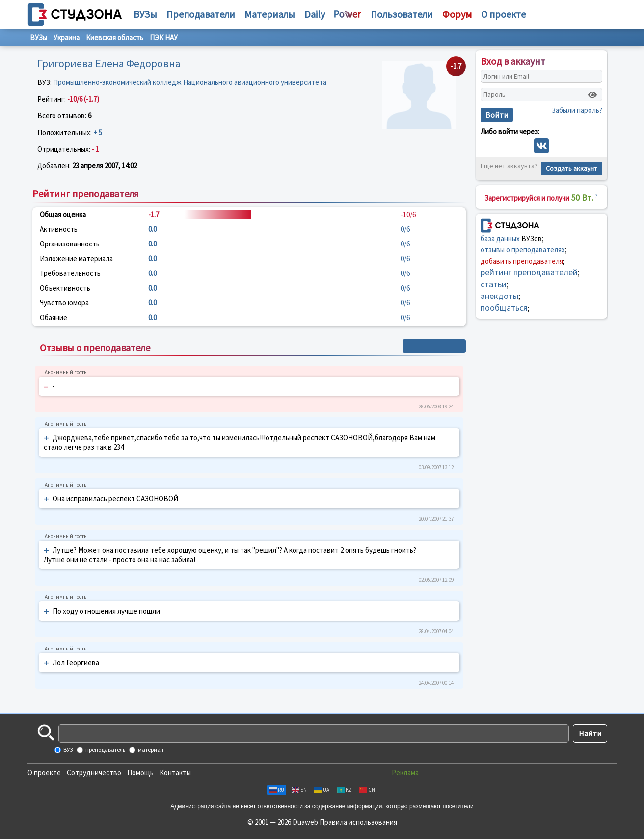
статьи (494, 284)
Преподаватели (201, 14)
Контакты (175, 772)
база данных (500, 238)
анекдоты (499, 296)
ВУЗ (67, 749)
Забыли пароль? (577, 110)
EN (299, 790)
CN (367, 790)
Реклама (405, 772)
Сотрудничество (94, 772)
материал (150, 749)
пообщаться (504, 308)
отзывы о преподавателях (523, 250)
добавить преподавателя (522, 261)
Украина (67, 38)
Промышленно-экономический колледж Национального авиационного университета (190, 82)
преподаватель (105, 749)
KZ (344, 790)
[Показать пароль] (592, 95)
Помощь (140, 772)
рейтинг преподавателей (529, 272)
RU (277, 790)
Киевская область (115, 38)
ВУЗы (145, 14)
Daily (315, 14)
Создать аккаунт (572, 168)
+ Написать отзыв (434, 346)
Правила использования (358, 822)
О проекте (44, 772)
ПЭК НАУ (164, 38)
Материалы (270, 14)
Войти (497, 115)
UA (322, 790)
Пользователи (402, 14)
